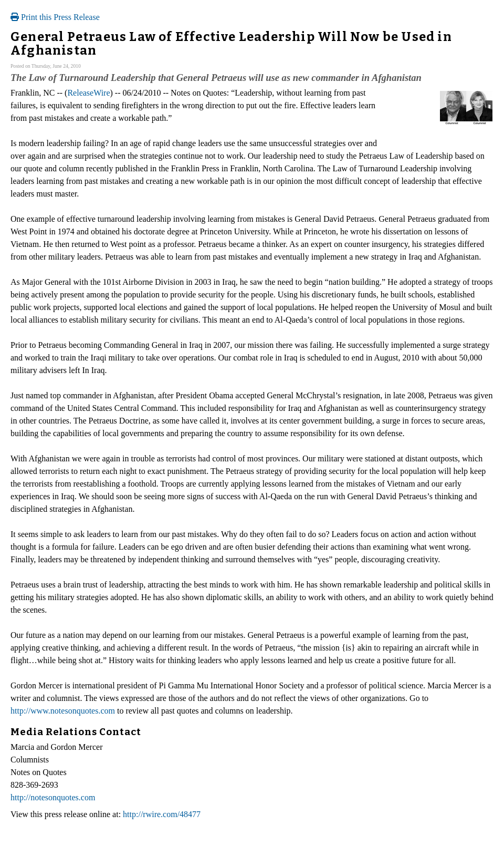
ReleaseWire (88, 93)
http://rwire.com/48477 (162, 814)
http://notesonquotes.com (53, 797)
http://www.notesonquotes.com (63, 711)
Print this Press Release (55, 17)
